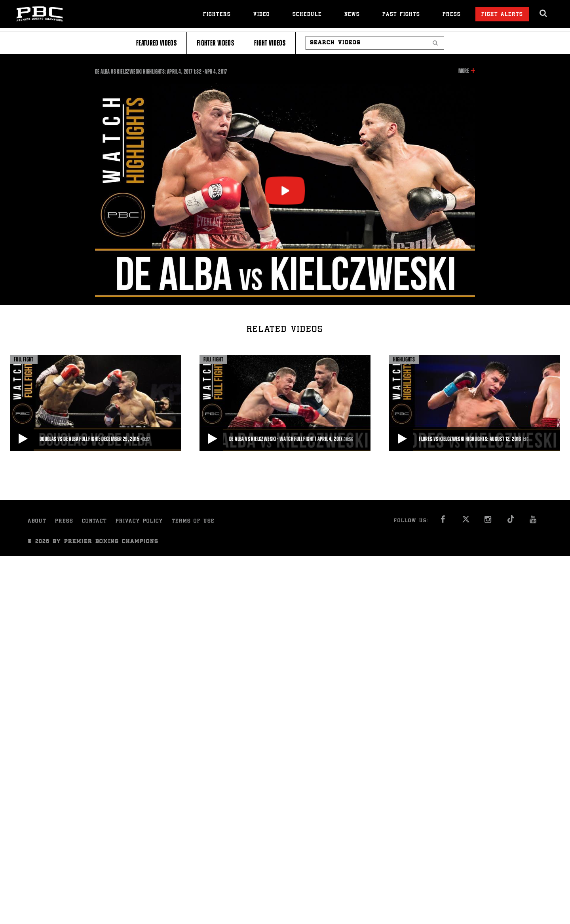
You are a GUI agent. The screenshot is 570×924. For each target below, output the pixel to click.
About (37, 522)
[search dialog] (544, 13)
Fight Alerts (502, 15)
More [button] (464, 71)
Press (452, 15)
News (352, 15)
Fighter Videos (215, 43)
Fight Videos (270, 43)
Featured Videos (156, 43)
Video (262, 15)
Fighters (217, 15)
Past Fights (401, 15)
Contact (94, 522)
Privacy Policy (139, 522)
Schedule (307, 15)
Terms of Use (193, 522)
